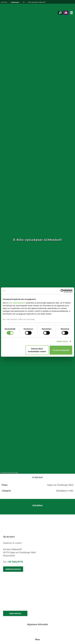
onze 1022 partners (17, 303)
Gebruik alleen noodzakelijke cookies (37, 350)
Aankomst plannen (13, 569)
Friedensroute (15, 2)
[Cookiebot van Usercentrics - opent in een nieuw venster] (62, 291)
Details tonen (62, 341)
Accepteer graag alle (61, 350)
